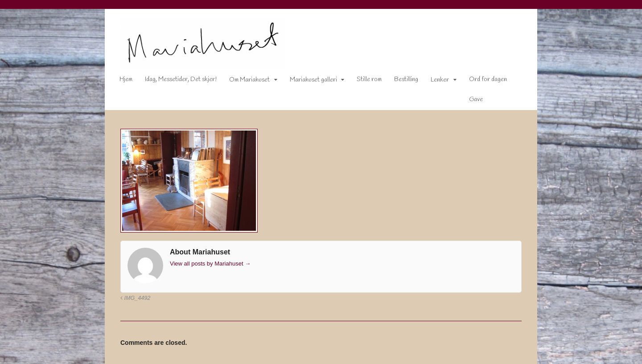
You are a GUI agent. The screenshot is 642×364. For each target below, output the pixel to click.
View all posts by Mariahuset (210, 264)
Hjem (126, 80)
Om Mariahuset (249, 80)
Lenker (440, 80)
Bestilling (406, 80)
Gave (476, 100)
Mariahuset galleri (313, 80)
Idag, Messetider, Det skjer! (181, 80)
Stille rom (369, 80)
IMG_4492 (135, 298)
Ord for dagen (488, 80)
